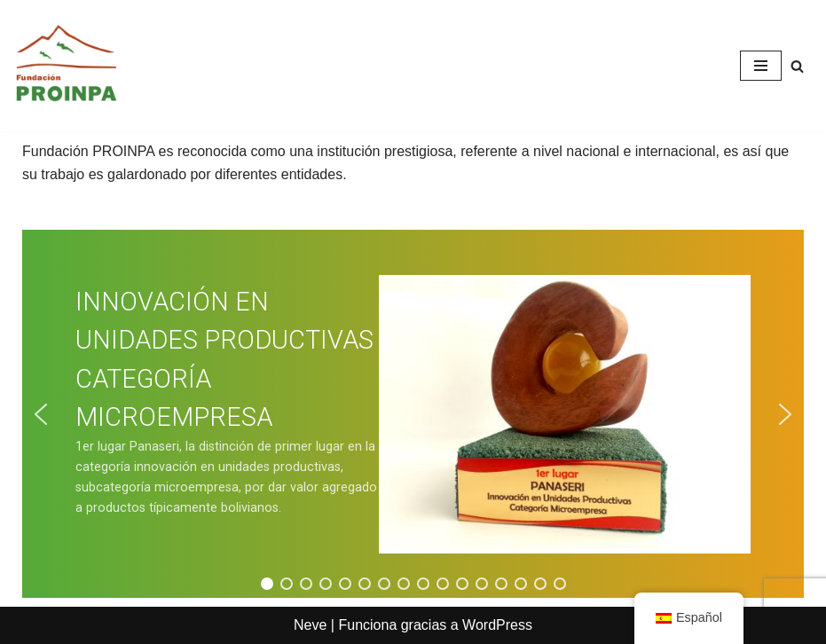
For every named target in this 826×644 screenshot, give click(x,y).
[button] (41, 414)
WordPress (497, 625)
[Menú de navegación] (761, 66)
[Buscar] (797, 66)
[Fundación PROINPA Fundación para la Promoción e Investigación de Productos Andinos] (67, 66)
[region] (413, 414)
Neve (310, 625)
